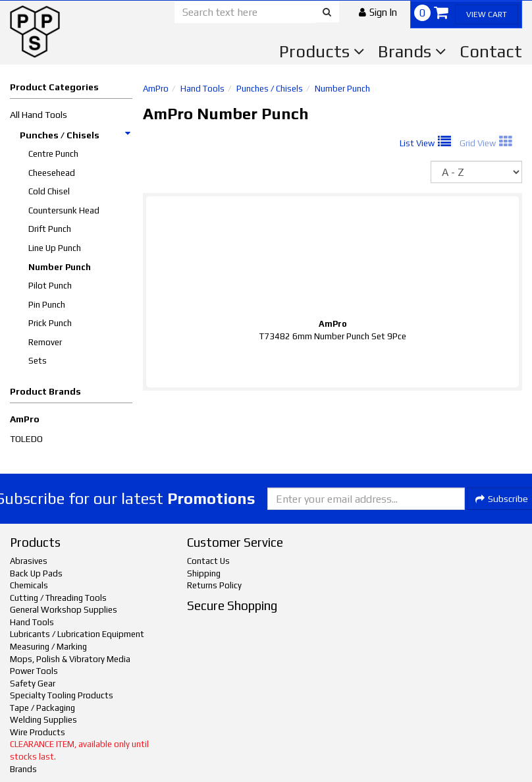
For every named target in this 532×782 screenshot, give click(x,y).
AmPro (25, 419)
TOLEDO (26, 439)
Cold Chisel (49, 191)
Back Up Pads (36, 573)
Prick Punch (50, 323)
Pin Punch (47, 305)
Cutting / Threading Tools (58, 598)
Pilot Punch (50, 286)
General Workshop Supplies (64, 610)
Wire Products (38, 732)
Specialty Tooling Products (62, 695)
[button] (378, 12)
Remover (45, 342)
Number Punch (60, 267)
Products (322, 51)
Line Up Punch (55, 248)
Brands (412, 51)
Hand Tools (202, 89)
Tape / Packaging (42, 708)
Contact (491, 51)
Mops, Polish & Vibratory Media (70, 659)
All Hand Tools (39, 115)
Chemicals (29, 585)
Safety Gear (33, 684)
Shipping (204, 573)
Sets (38, 361)
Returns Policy (214, 585)
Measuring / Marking (48, 647)
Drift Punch (50, 229)
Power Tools (34, 671)
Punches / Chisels (76, 135)
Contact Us (208, 561)
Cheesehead (52, 173)
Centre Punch (53, 154)
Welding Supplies (43, 720)
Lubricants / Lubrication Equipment (77, 634)
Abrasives (29, 561)
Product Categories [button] (54, 87)
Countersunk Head (64, 210)
